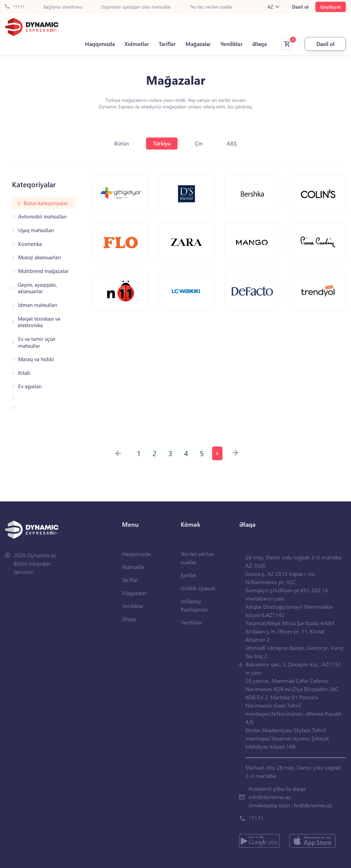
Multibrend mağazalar (43, 271)
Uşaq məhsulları (36, 230)
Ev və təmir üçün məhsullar (37, 342)
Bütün (122, 143)
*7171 (15, 7)
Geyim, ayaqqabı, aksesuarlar (37, 288)
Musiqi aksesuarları (40, 257)
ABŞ (232, 143)
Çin (199, 143)
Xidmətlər (137, 44)
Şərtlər (189, 575)
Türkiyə (162, 143)
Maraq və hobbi (36, 359)
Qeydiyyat (331, 7)
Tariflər (167, 44)
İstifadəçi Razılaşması (195, 605)
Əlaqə (260, 44)
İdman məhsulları (38, 305)
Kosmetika (30, 244)
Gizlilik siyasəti (198, 588)
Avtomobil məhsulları (43, 217)
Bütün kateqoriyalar (46, 203)
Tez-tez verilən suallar (211, 7)
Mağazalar (198, 44)
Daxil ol (300, 7)
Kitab (24, 373)
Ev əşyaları (30, 386)
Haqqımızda (100, 44)
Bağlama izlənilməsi (63, 7)
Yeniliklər (232, 44)
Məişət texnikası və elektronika (39, 322)
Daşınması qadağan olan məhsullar (136, 7)
